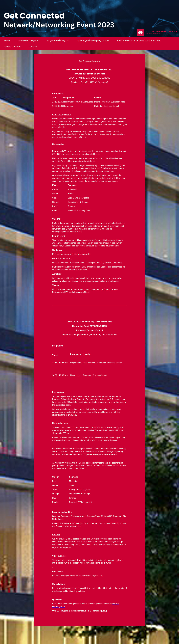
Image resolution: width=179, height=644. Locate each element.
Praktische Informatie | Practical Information (139, 40)
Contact (33, 47)
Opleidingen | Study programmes (93, 40)
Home (7, 40)
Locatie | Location (12, 47)
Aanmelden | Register (28, 40)
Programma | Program (58, 40)
